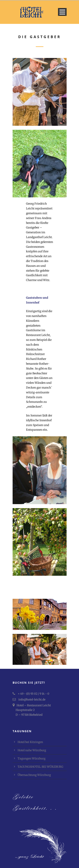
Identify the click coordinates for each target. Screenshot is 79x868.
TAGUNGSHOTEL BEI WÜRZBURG (40, 767)
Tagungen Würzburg (31, 758)
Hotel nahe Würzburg (32, 750)
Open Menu (62, 12)
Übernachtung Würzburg (34, 775)
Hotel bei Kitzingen (30, 742)
